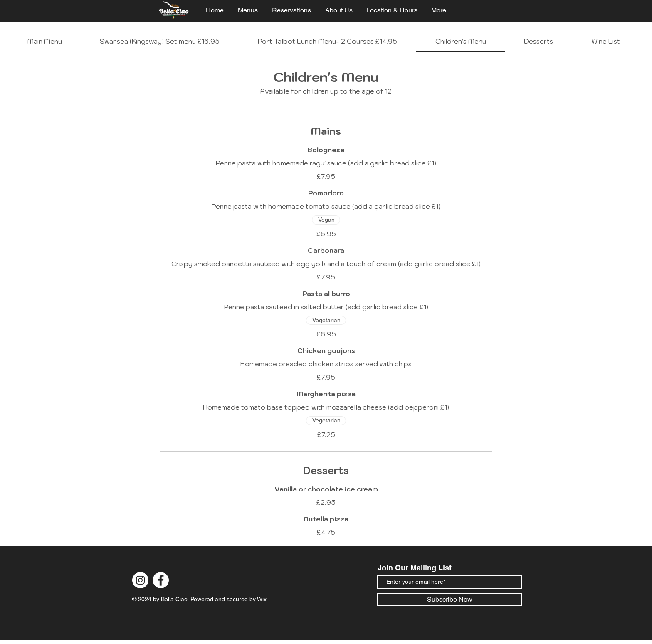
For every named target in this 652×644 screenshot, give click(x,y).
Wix (262, 599)
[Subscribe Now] (449, 600)
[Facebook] (161, 580)
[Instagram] (140, 580)
